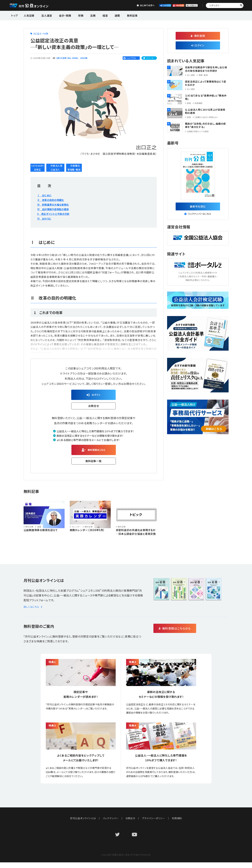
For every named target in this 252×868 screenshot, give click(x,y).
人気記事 (29, 15)
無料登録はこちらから (189, 634)
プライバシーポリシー (154, 824)
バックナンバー (111, 824)
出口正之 (38, 33)
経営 (96, 15)
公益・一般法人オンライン (34, 5)
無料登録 (162, 5)
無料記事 (120, 15)
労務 (75, 15)
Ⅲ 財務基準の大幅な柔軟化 (55, 204)
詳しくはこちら (34, 612)
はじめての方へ (111, 5)
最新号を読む (198, 207)
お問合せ (187, 5)
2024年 (84, 58)
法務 (86, 15)
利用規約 (177, 824)
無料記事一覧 (94, 464)
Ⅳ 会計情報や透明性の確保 (55, 209)
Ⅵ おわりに (45, 218)
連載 (107, 15)
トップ (15, 15)
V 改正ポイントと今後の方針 (55, 214)
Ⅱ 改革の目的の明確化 (53, 200)
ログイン (137, 5)
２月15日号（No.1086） (67, 58)
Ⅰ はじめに (45, 195)
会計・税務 (61, 15)
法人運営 (45, 15)
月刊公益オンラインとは (83, 824)
